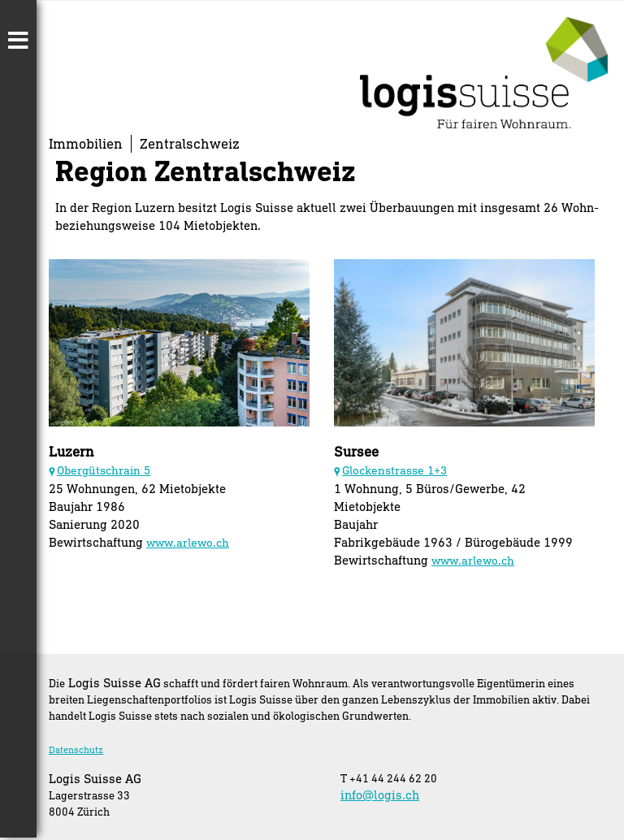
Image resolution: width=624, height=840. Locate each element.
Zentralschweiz (190, 143)
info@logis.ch (380, 795)
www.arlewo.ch (188, 542)
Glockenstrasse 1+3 (394, 470)
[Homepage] (484, 123)
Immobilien (86, 143)
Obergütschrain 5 (104, 470)
